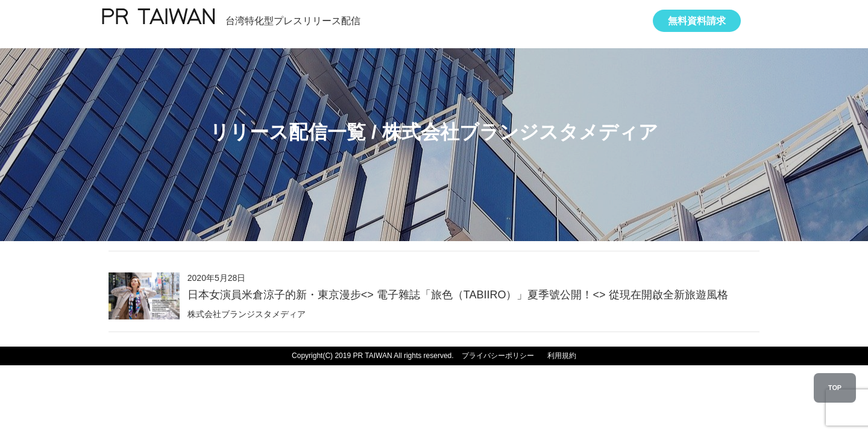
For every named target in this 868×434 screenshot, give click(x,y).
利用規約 (562, 356)
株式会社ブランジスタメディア (247, 314)
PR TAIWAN (158, 18)
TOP (835, 388)
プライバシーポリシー (498, 356)
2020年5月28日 (458, 288)
